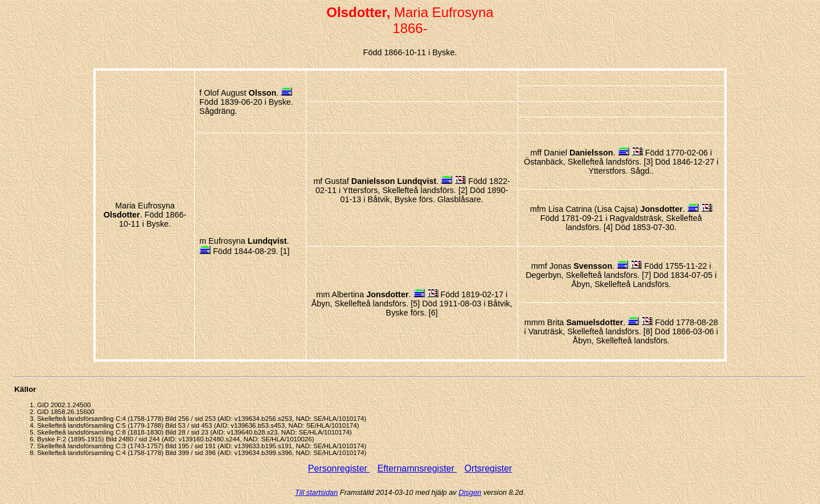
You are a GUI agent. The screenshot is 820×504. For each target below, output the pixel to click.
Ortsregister (489, 468)
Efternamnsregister (417, 468)
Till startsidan (316, 492)
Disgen (470, 492)
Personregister (339, 468)
